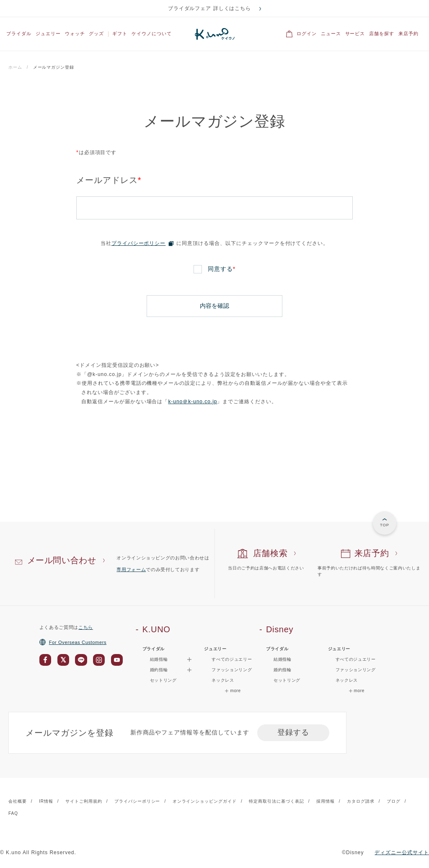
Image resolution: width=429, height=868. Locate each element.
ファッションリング (232, 669)
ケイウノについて (152, 33)
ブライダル (19, 33)
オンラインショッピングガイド (205, 800)
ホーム (15, 67)
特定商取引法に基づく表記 (277, 800)
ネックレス (223, 680)
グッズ (96, 33)
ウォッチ (75, 33)
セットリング (163, 680)
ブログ (394, 800)
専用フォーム (131, 569)
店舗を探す (382, 33)
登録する (293, 732)
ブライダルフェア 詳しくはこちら (210, 8)
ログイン (307, 33)
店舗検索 (270, 553)
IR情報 (46, 800)
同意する (222, 269)
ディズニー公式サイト (402, 852)
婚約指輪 (283, 669)
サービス (355, 33)
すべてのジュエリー (232, 659)
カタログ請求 (361, 800)
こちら (86, 626)
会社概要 (18, 800)
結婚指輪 (283, 659)
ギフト (120, 33)
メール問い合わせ (62, 560)
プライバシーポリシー (139, 243)
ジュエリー (48, 33)
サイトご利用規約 (84, 800)
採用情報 (326, 800)
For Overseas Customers (73, 641)
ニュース (331, 33)
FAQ (13, 813)
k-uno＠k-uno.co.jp (193, 401)
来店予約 (408, 33)
